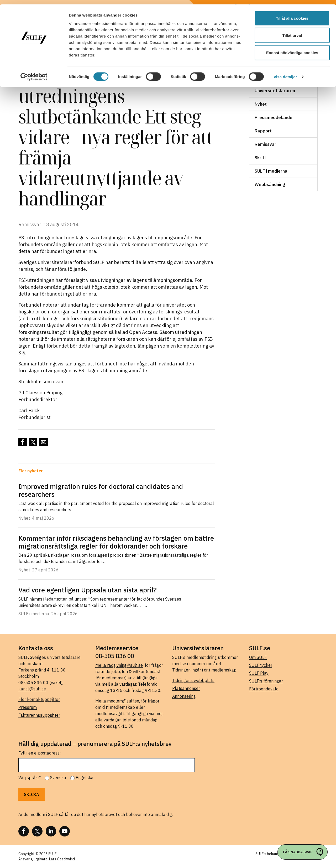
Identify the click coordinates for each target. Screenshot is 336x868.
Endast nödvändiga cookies (292, 48)
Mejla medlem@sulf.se (117, 701)
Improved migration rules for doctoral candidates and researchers (101, 490)
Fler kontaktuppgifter (39, 699)
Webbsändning (270, 184)
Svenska (58, 778)
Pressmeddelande (274, 117)
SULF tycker (261, 665)
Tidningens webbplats (193, 680)
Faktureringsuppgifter (39, 715)
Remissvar (266, 144)
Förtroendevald (264, 689)
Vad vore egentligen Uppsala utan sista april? (88, 590)
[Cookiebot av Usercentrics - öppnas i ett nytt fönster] (34, 73)
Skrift (260, 158)
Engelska (85, 778)
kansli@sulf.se (32, 689)
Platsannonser (186, 688)
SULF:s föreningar (266, 681)
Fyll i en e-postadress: (40, 753)
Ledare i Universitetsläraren (275, 88)
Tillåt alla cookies (292, 14)
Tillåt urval (292, 31)
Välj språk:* (30, 778)
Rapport (263, 131)
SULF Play (259, 673)
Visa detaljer (285, 72)
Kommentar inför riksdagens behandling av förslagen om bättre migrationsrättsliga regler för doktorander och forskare (116, 542)
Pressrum (28, 707)
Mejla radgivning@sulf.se (119, 665)
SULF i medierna (271, 171)
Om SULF (258, 657)
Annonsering (184, 696)
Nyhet (261, 104)
